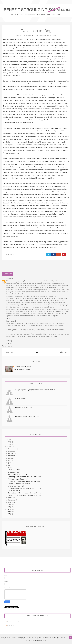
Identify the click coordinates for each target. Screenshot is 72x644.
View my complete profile (22, 370)
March (11, 498)
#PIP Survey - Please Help (16, 486)
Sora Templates (44, 638)
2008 (9, 512)
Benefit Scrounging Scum (20, 638)
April (10, 467)
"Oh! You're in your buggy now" (18, 479)
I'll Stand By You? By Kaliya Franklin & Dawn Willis (24, 481)
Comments (10, 625)
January (11, 502)
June (10, 463)
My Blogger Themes (58, 638)
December (12, 449)
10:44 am (9, 319)
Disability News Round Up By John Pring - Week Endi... (25, 488)
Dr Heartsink (60, 73)
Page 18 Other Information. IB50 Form (27, 416)
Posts (8, 622)
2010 (9, 507)
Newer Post (9, 352)
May (10, 465)
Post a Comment (7, 346)
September (12, 456)
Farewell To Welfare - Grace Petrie (19, 484)
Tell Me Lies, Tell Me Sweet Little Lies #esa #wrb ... (24, 493)
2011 (9, 505)
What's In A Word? (20, 399)
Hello (8, 279)
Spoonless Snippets (14, 491)
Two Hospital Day (14, 472)
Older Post (64, 352)
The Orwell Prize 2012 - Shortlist (18, 474)
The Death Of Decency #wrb (24, 407)
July (10, 460)
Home (36, 352)
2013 (9, 444)
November (12, 451)
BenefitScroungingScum (23, 367)
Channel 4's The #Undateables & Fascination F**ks (24, 495)
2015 (9, 440)
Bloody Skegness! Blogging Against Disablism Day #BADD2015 (35, 390)
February (11, 500)
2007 (9, 514)
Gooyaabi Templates (39, 640)
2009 (9, 509)
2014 (9, 442)
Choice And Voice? (14, 470)
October (11, 453)
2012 (9, 446)
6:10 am (9, 344)
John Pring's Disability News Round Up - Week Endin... (25, 477)
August (11, 458)
